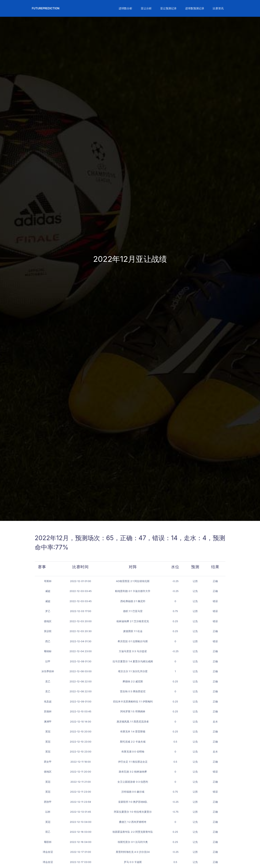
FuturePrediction (46, 8)
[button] (125, 8)
